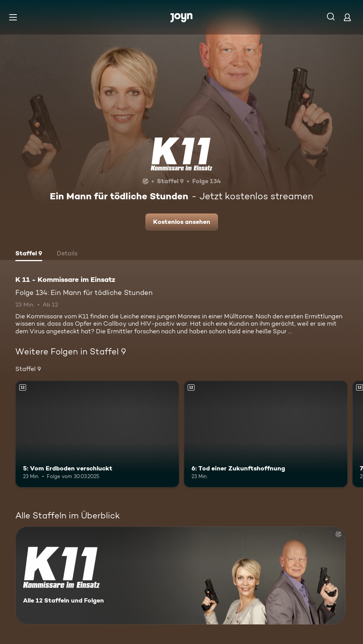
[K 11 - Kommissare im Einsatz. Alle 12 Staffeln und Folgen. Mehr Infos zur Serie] (180, 575)
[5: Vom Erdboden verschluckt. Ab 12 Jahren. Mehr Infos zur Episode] (97, 434)
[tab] (29, 254)
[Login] (347, 17)
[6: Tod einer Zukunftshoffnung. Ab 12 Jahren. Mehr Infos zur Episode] (266, 434)
